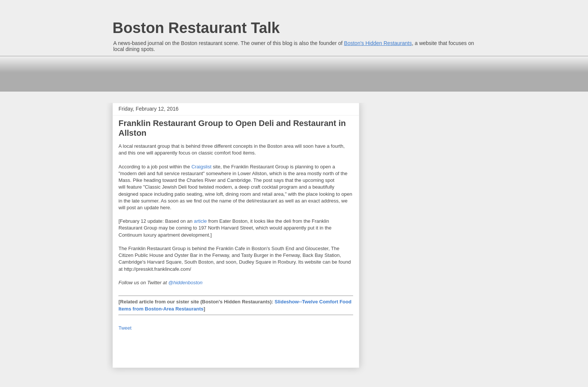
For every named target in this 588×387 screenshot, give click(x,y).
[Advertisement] (249, 73)
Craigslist (201, 167)
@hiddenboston (185, 283)
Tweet (125, 328)
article (200, 221)
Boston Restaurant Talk (196, 28)
